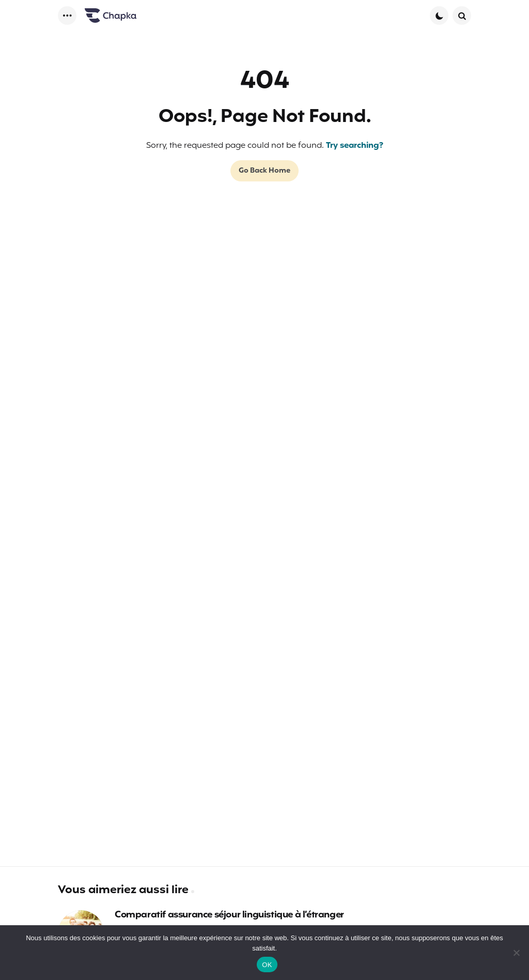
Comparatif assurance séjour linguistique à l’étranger (229, 915)
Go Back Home (264, 171)
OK (267, 965)
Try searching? (355, 146)
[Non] (516, 953)
